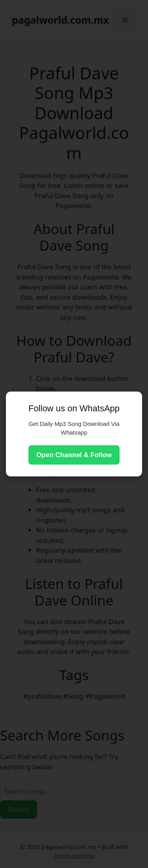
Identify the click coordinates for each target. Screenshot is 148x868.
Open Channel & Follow (74, 455)
